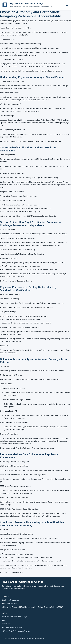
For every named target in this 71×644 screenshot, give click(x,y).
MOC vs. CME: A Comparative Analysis (16, 631)
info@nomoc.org (13, 600)
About (4, 620)
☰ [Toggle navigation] (67, 5)
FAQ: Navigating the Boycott (12, 627)
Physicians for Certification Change (14, 617)
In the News (6, 624)
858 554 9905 (12, 604)
